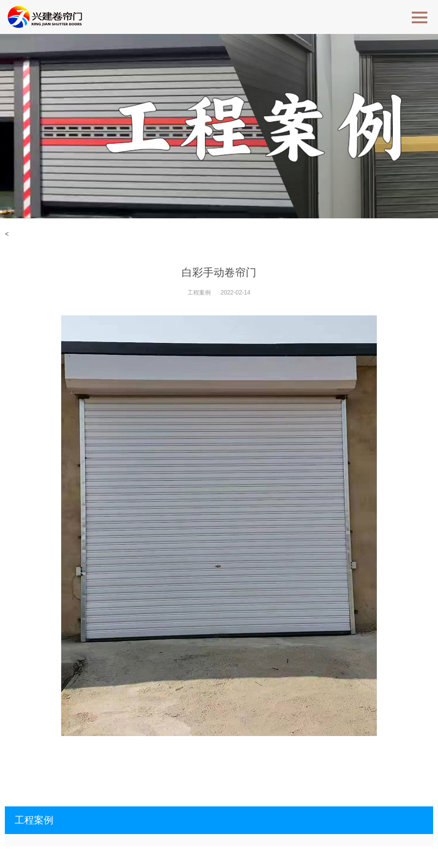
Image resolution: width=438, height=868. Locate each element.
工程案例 (199, 293)
